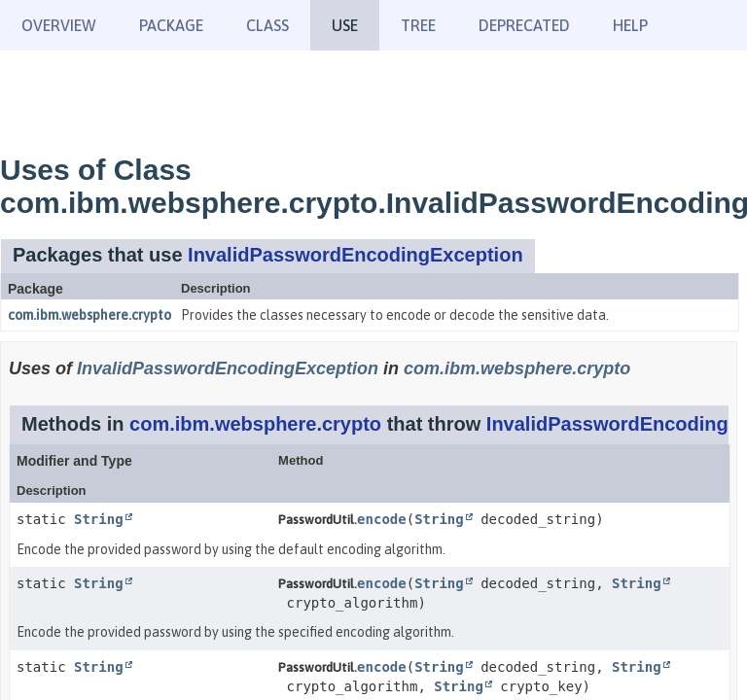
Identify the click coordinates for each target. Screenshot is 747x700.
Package (171, 25)
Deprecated (524, 25)
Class (267, 25)
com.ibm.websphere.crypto (89, 315)
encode (382, 519)
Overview (59, 25)
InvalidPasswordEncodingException (356, 255)
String (99, 519)
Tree (418, 25)
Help (630, 25)
